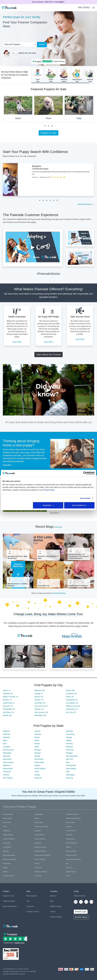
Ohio (68, 762)
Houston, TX (39, 700)
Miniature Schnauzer (10, 859)
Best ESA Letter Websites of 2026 (48, 557)
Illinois (37, 740)
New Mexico (39, 759)
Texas (37, 772)
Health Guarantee (9, 901)
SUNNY (61, 2)
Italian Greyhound (72, 843)
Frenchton (69, 835)
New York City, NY (41, 706)
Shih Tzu (6, 872)
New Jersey (7, 759)
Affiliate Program (56, 906)
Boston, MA (70, 690)
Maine (37, 747)
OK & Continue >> (79, 505)
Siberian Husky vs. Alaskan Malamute (18, 585)
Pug (67, 863)
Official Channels (80, 896)
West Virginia (8, 778)
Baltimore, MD (40, 690)
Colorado (38, 734)
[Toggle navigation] (93, 8)
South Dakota (71, 768)
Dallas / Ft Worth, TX (11, 697)
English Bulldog (8, 835)
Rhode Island (8, 768)
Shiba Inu (69, 868)
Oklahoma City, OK (73, 706)
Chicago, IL (39, 694)
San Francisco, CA (41, 712)
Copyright (6, 971)
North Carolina (8, 762)
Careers (53, 912)
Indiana (69, 740)
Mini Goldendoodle (9, 855)
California (6, 734)
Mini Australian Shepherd (42, 855)
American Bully (8, 814)
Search (42, 45)
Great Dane (7, 843)
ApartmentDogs (90, 75)
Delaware (6, 737)
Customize (48, 505)
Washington (70, 775)
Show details (85, 498)
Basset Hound (8, 818)
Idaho (5, 740)
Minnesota (70, 750)
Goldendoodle (70, 839)
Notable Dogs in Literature (78, 586)
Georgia (69, 737)
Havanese (38, 843)
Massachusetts (8, 750)
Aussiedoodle (39, 814)
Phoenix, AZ (39, 709)
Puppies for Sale (49, 133)
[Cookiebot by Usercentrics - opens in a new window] (85, 473)
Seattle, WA (7, 715)
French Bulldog (39, 835)
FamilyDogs (51, 75)
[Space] (10, 926)
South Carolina (40, 768)
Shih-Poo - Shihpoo (41, 872)
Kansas (37, 744)
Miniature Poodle (71, 855)
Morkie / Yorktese (40, 859)
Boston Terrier (70, 822)
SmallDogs (38, 75)
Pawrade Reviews (59, 593)
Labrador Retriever (40, 847)
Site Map (30, 912)
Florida (37, 737)
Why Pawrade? (32, 896)
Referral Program (56, 917)
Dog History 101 (44, 586)
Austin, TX (7, 690)
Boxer (5, 826)
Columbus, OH (71, 694)
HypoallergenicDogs (77, 75)
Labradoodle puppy (40, 169)
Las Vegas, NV (40, 703)
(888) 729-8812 (84, 7)
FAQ (28, 901)
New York (69, 759)
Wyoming (69, 778)
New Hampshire (72, 756)
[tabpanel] (48, 110)
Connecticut (70, 734)
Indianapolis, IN (72, 700)
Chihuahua (7, 831)
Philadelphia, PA (9, 709)
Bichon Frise (7, 822)
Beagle (37, 818)
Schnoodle (38, 868)
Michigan (38, 750)
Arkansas (69, 731)
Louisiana (6, 747)
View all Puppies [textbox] (12, 44)
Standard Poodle (8, 876)
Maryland (69, 747)
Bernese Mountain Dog (73, 818)
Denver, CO (39, 697)
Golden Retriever (40, 839)
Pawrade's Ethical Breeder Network (14, 974)
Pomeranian (7, 863)
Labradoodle (7, 847)
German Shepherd (9, 839)
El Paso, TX (7, 700)
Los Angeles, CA (72, 703)
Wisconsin (38, 778)
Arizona (37, 731)
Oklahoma (7, 765)
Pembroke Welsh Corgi (73, 859)
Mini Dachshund (71, 851)
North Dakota (39, 762)
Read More (7, 465)
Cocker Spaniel (71, 831)
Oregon (37, 765)
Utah (68, 772)
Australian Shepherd (72, 814)
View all (58, 527)
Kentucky (69, 744)
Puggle (5, 868)
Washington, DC (40, 715)
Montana (69, 753)
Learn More (17, 342)
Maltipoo (6, 851)
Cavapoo (69, 826)
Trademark (33, 971)
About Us (53, 896)
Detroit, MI (70, 697)
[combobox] (19, 44)
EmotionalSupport (64, 75)
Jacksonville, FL (9, 703)
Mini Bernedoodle (40, 851)
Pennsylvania (71, 765)
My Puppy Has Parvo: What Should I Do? (17, 557)
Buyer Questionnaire (10, 906)
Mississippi (7, 753)
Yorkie (68, 876)
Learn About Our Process (49, 355)
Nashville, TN (8, 706)
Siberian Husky (71, 872)
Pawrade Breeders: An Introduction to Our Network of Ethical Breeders (79, 556)
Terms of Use (24, 971)
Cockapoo (38, 831)
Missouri (38, 753)
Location (36, 912)
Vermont (6, 775)
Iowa (5, 744)
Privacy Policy (14, 971)
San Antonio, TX (72, 709)
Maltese (69, 847)
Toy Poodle (38, 876)
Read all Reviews (84, 204)
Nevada (37, 756)
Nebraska (6, 756)
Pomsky (37, 863)
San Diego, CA (8, 712)
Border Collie (39, 822)
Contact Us (30, 906)
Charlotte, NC (8, 694)
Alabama (6, 731)
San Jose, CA (71, 712)
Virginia (37, 775)
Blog (52, 901)
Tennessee (7, 772)
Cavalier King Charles (41, 826)
